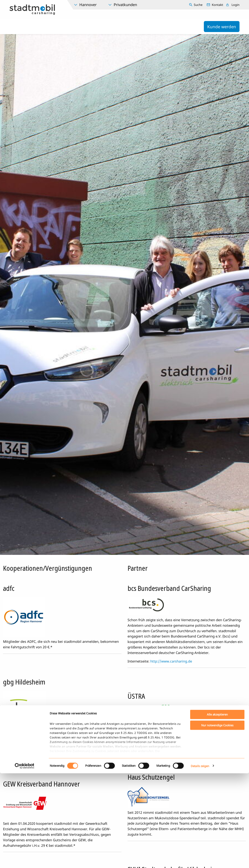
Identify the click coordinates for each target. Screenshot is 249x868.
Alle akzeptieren (217, 809)
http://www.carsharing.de (171, 661)
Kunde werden (222, 27)
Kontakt (217, 5)
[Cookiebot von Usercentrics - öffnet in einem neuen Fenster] (25, 861)
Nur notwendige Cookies (217, 820)
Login (236, 5)
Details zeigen (200, 861)
